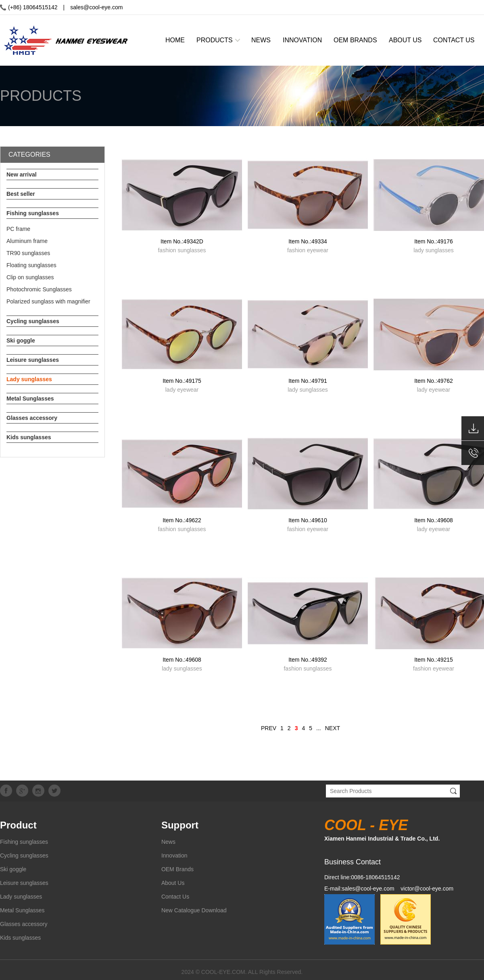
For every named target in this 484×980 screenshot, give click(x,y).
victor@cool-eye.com (427, 889)
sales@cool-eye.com (96, 7)
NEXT (333, 728)
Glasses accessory (32, 418)
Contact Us (175, 897)
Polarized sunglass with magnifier (48, 301)
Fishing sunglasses (33, 213)
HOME (175, 40)
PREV (269, 728)
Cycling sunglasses (33, 321)
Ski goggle (21, 341)
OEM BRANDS (355, 40)
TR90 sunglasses (28, 253)
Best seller (21, 194)
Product (18, 825)
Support (180, 825)
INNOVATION (302, 40)
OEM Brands (177, 869)
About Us (173, 883)
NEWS (261, 40)
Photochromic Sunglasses (39, 289)
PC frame (18, 229)
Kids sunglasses (29, 437)
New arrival (22, 174)
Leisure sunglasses (33, 360)
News (168, 842)
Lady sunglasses (29, 379)
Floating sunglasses (31, 265)
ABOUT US (405, 40)
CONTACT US (454, 40)
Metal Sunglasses (30, 399)
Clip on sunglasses (30, 277)
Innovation (174, 855)
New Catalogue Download (194, 910)
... (319, 728)
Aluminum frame (27, 241)
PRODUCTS (215, 40)
